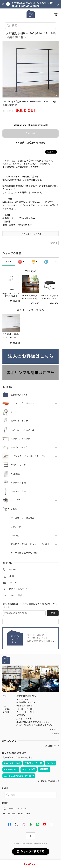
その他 (14, 509)
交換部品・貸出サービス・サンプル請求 (30, 544)
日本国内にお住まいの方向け (31, 143)
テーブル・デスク (19, 448)
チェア (14, 412)
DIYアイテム (16, 500)
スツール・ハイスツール (22, 430)
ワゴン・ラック (18, 465)
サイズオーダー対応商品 (22, 518)
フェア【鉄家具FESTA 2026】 (25, 553)
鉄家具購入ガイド (19, 395)
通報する (54, 243)
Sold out (31, 133)
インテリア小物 (18, 483)
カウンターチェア (19, 421)
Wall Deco (16, 474)
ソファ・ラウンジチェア (22, 404)
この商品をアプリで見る (30, 234)
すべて (9, 262)
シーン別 (15, 536)
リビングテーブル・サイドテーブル (28, 456)
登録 (53, 613)
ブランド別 (16, 527)
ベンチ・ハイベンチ (20, 439)
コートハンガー (18, 492)
